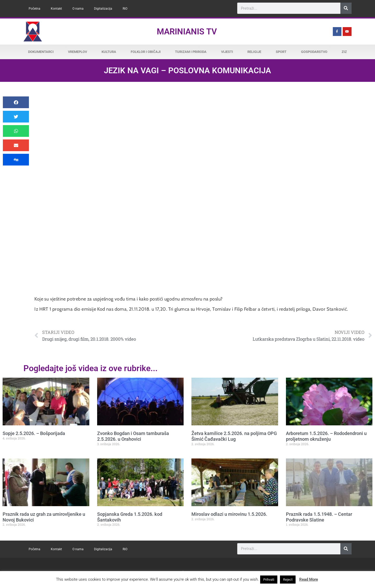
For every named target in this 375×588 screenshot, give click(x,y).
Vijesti (227, 52)
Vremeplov (77, 52)
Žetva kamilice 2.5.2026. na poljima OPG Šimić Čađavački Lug (234, 436)
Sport (281, 52)
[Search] (346, 8)
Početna (35, 9)
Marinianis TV (187, 32)
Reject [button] (288, 580)
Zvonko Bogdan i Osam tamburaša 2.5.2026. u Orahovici (133, 436)
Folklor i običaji (146, 52)
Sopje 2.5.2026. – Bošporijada (34, 433)
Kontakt (56, 9)
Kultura (109, 52)
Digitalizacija (103, 9)
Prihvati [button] (269, 580)
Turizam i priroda (191, 52)
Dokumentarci (41, 52)
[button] (16, 102)
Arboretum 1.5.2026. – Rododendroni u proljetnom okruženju (326, 436)
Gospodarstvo (314, 52)
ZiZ (344, 52)
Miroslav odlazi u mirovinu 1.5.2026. (229, 514)
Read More (309, 579)
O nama (78, 9)
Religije (254, 52)
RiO (125, 9)
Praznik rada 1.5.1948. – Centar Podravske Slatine (319, 517)
